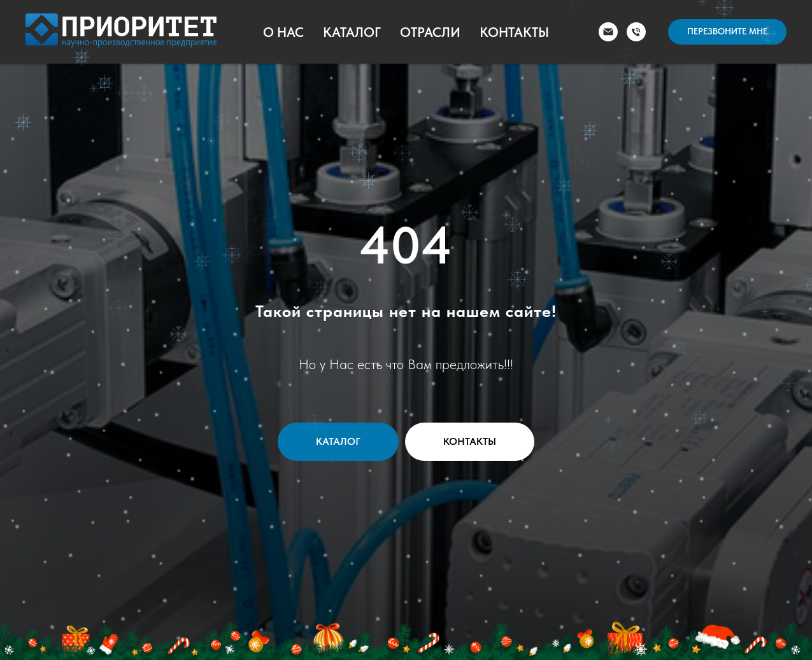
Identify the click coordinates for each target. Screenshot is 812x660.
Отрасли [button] (430, 32)
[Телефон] (636, 32)
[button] (727, 32)
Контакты (514, 32)
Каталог (352, 32)
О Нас (283, 32)
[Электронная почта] (608, 32)
